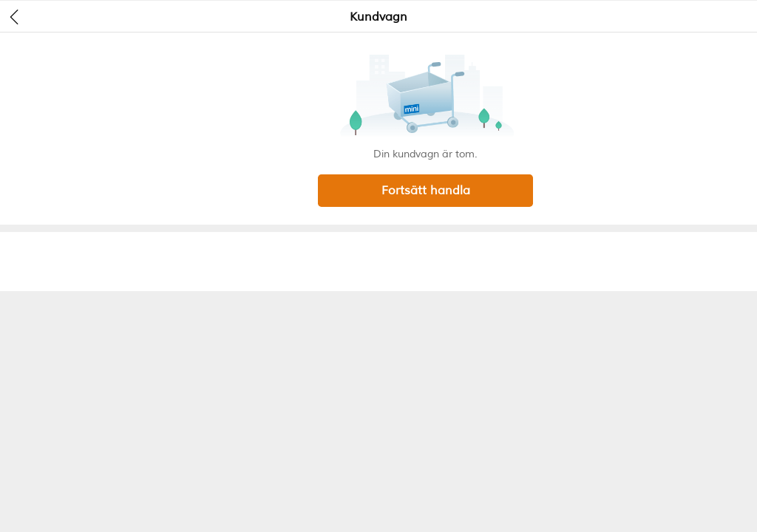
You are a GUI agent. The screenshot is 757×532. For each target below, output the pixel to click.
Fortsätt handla (426, 191)
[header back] (14, 16)
